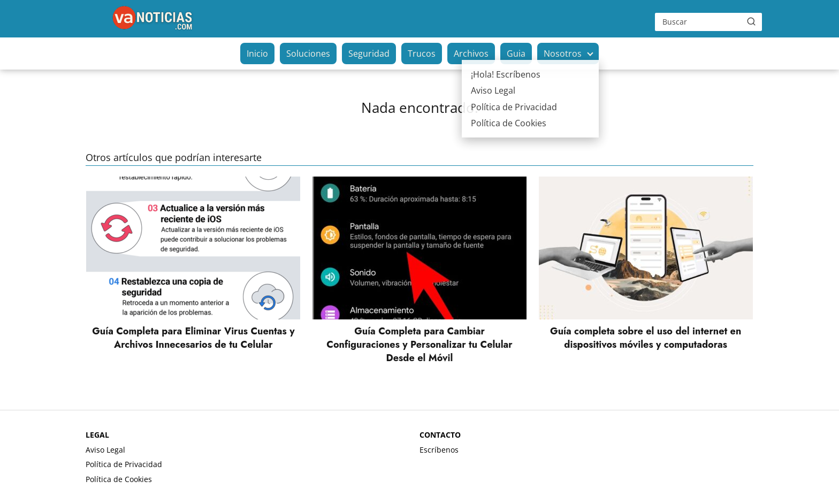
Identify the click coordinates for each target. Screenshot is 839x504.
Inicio (257, 54)
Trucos (422, 54)
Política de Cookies (119, 479)
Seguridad (369, 54)
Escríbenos (439, 450)
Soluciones (308, 54)
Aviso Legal (105, 450)
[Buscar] (751, 21)
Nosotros (563, 54)
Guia (516, 54)
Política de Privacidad (124, 464)
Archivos (471, 54)
